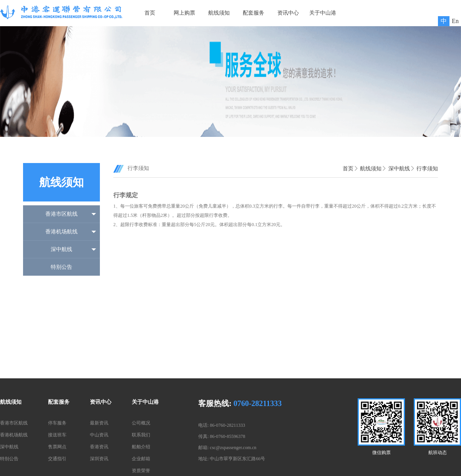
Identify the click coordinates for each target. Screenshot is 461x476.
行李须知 (427, 169)
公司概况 (141, 423)
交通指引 (57, 459)
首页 (150, 13)
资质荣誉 (141, 471)
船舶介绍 (141, 447)
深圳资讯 (99, 459)
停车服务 (57, 423)
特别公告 (61, 267)
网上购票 (184, 13)
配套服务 (254, 13)
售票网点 (57, 447)
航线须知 (219, 13)
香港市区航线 (61, 214)
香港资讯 (99, 447)
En (455, 21)
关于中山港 (323, 13)
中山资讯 (99, 435)
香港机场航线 (61, 232)
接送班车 (57, 435)
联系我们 (141, 435)
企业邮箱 (141, 459)
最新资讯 (99, 423)
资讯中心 (288, 13)
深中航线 (61, 249)
